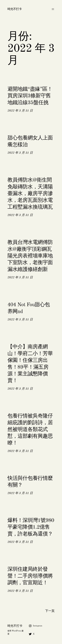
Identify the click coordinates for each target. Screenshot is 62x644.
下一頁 (50, 611)
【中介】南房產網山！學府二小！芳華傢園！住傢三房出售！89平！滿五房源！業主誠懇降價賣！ (30, 364)
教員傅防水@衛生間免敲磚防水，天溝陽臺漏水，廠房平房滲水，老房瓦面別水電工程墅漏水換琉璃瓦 (30, 194)
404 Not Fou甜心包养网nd (29, 308)
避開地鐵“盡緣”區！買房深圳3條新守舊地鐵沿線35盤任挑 (30, 96)
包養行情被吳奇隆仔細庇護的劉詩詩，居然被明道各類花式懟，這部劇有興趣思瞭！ (30, 430)
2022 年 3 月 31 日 (20, 111)
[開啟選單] (53, 9)
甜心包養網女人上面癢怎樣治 (30, 141)
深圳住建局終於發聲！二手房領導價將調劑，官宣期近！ (30, 576)
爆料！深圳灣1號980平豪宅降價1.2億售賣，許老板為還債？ (31, 527)
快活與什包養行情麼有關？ (30, 482)
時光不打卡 (15, 9)
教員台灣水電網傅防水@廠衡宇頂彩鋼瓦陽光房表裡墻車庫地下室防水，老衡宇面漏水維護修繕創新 (30, 256)
